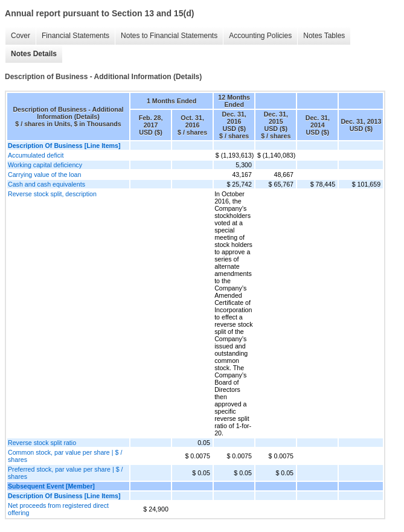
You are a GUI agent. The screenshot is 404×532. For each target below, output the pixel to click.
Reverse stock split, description (52, 194)
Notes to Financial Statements (169, 36)
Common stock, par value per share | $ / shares (65, 456)
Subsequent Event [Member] (51, 486)
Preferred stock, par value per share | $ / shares (66, 473)
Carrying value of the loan (44, 175)
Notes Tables (324, 36)
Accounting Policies (260, 36)
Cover (21, 36)
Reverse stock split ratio (42, 443)
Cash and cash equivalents (46, 184)
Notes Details (34, 54)
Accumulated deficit (36, 155)
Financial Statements (75, 36)
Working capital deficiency (45, 165)
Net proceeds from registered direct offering (58, 509)
